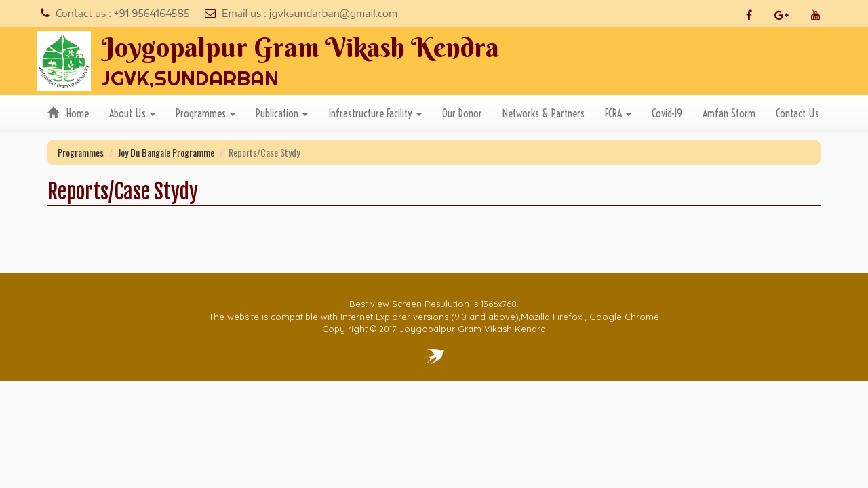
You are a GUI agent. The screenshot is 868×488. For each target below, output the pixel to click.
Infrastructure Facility (375, 113)
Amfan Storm (729, 113)
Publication (282, 113)
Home (68, 113)
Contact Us (797, 113)
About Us (132, 113)
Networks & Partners (544, 113)
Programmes (205, 113)
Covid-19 (667, 113)
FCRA (618, 113)
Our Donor (462, 113)
